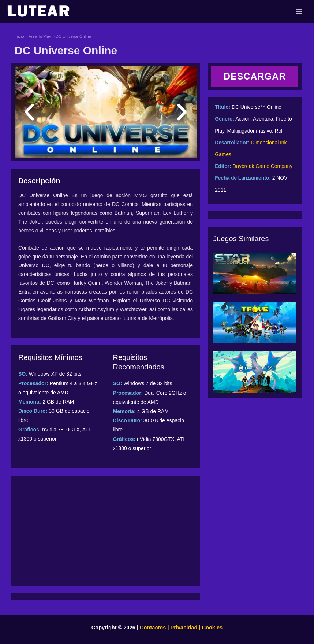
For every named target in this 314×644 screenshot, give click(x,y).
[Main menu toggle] (299, 11)
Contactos (153, 628)
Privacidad (184, 628)
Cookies (211, 628)
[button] (29, 112)
